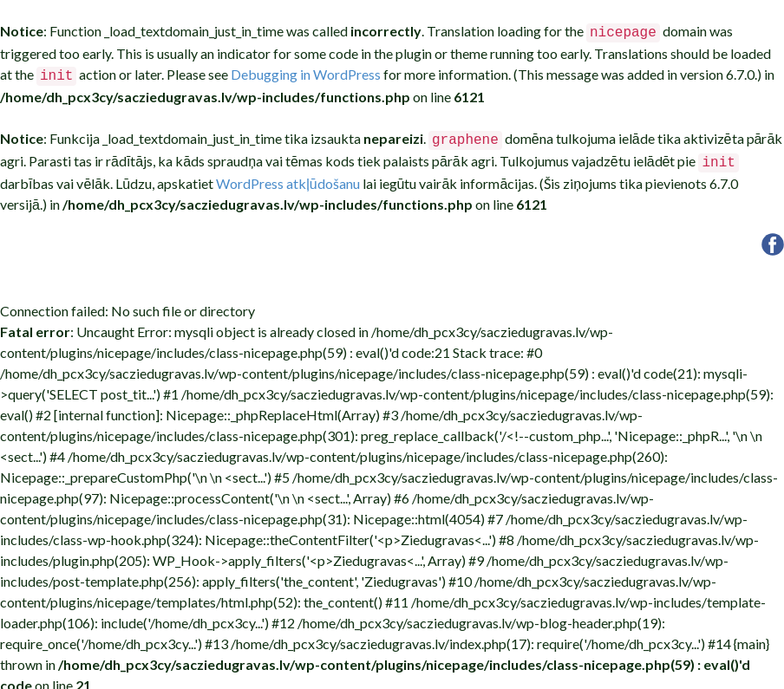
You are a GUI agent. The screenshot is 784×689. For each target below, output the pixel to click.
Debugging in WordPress (306, 72)
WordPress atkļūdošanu (287, 176)
